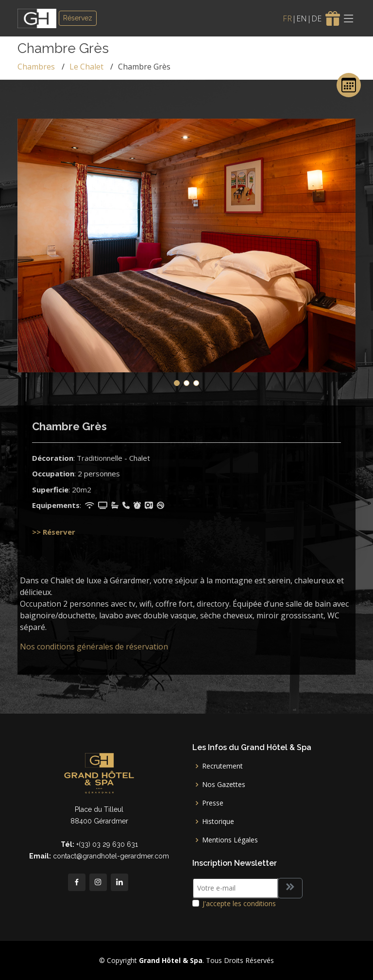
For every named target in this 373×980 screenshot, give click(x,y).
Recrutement (222, 766)
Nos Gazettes (224, 785)
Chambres (36, 67)
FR (287, 18)
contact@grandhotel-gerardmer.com (111, 856)
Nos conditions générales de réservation (94, 647)
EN (302, 18)
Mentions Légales (230, 840)
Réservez (78, 18)
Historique (218, 822)
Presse (213, 803)
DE (316, 18)
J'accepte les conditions (239, 903)
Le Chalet (86, 67)
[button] (177, 383)
